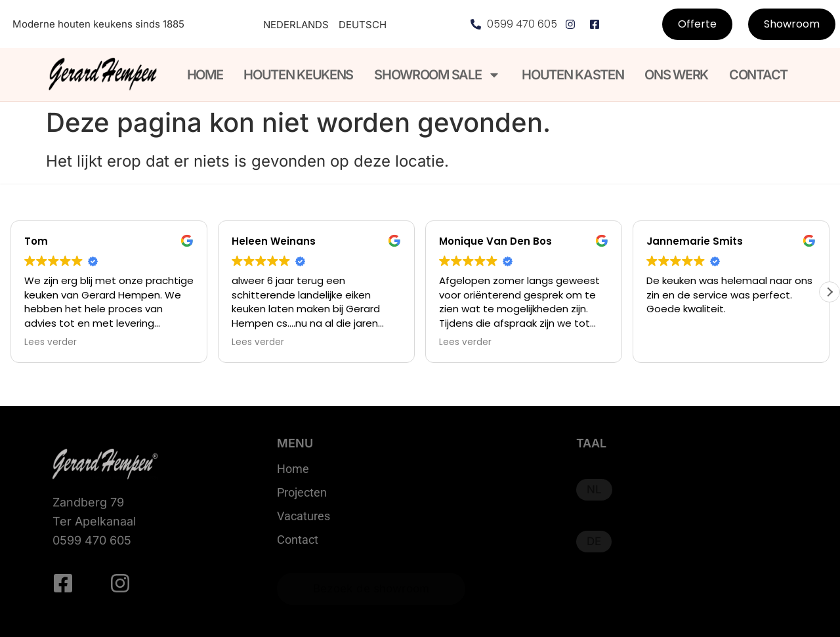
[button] (829, 292)
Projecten (302, 493)
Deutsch (363, 25)
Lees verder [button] (51, 342)
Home (205, 75)
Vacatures (304, 516)
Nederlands (296, 25)
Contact (758, 75)
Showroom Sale (437, 75)
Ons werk (676, 75)
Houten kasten (573, 75)
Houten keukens (298, 75)
